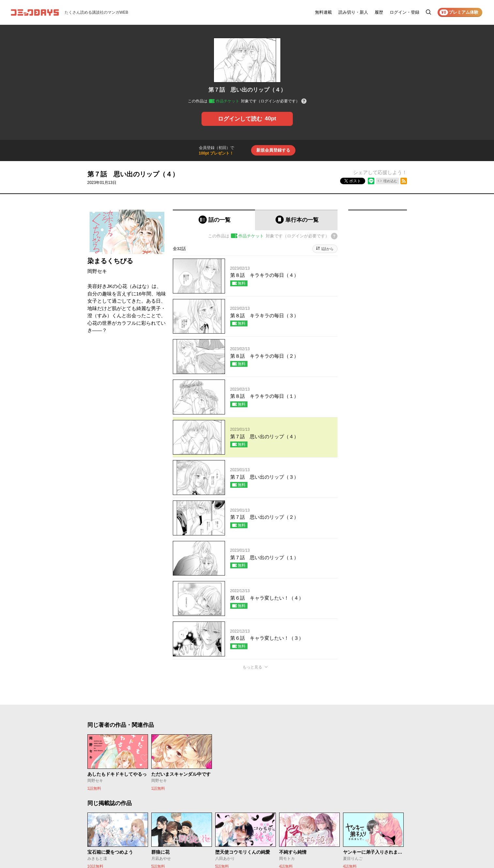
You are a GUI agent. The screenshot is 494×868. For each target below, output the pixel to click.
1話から (327, 249)
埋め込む (390, 181)
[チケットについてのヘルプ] (304, 102)
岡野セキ (97, 271)
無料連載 (323, 12)
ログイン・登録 (404, 12)
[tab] (214, 220)
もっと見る (252, 667)
